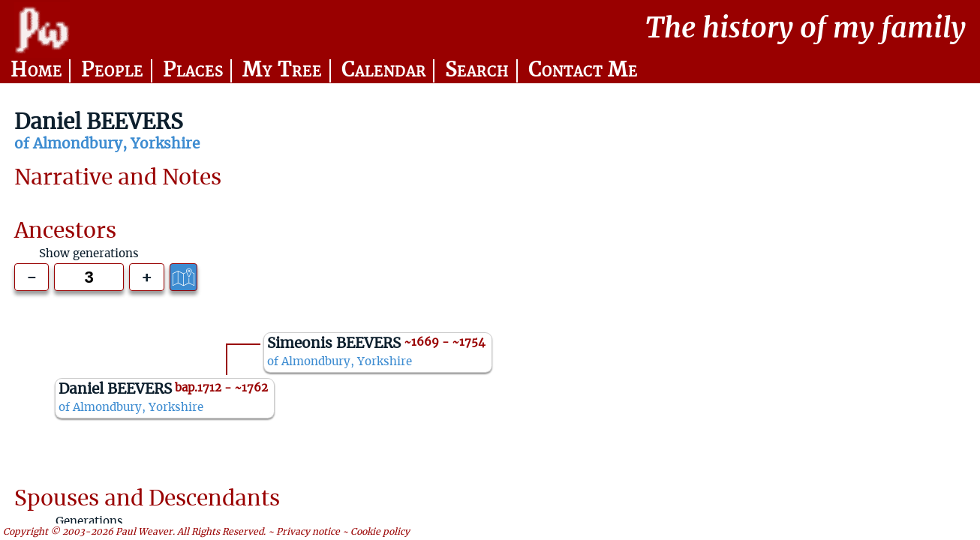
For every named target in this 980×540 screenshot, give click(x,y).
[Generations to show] (89, 277)
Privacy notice (308, 532)
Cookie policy (380, 532)
